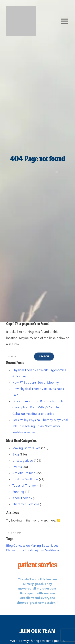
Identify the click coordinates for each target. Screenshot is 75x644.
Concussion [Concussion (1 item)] (22, 546)
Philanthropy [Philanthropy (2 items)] (15, 550)
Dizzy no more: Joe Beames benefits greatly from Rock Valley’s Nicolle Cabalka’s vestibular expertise (38, 408)
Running (18, 492)
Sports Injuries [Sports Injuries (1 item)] (35, 550)
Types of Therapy (24, 486)
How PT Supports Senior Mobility (36, 383)
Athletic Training (24, 473)
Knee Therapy (22, 498)
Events (17, 467)
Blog (16, 455)
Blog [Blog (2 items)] (9, 546)
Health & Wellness (25, 479)
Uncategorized (23, 461)
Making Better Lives (26, 448)
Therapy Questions (26, 504)
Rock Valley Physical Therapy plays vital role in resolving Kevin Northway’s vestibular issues (40, 426)
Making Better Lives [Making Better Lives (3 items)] (44, 546)
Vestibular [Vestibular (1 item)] (52, 550)
